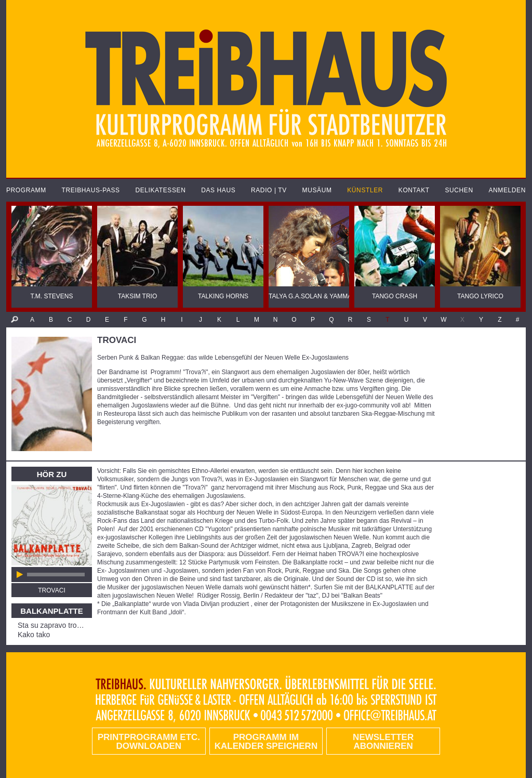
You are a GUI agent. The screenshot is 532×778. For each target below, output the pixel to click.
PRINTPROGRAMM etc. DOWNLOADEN (149, 742)
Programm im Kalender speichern (266, 742)
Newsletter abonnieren (383, 742)
